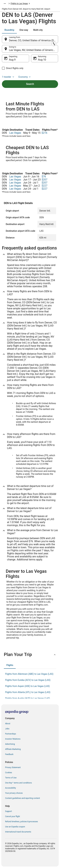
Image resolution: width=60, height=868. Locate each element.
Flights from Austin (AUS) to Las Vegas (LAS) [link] (28, 698)
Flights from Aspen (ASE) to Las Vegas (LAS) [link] (27, 686)
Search (30, 84)
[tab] (9, 30)
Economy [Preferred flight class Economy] (25, 77)
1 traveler (8, 77)
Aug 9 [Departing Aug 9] (12, 60)
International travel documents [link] (18, 832)
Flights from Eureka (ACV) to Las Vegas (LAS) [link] (28, 680)
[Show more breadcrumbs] (5, 4)
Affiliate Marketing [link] (13, 749)
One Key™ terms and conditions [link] (18, 783)
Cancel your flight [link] (13, 816)
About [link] (8, 724)
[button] (30, 655)
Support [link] (8, 811)
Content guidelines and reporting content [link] (22, 798)
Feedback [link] (9, 754)
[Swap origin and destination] (54, 44)
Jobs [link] (7, 729)
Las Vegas (15, 133)
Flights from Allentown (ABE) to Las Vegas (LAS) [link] (29, 674)
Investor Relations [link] (13, 739)
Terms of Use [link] (11, 778)
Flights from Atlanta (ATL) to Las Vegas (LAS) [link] (28, 692)
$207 (44, 180)
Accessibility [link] (10, 788)
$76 (44, 177)
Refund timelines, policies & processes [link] (22, 822)
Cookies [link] (9, 773)
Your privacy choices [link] (14, 793)
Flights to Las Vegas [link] (19, 4)
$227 (44, 186)
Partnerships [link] (11, 734)
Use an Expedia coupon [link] (15, 827)
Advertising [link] (10, 744)
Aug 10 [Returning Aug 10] (42, 60)
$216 (44, 133)
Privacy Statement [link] (13, 767)
